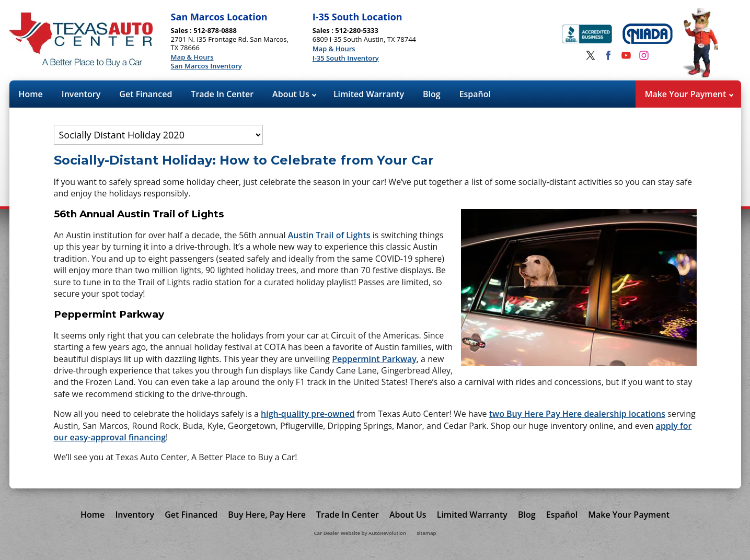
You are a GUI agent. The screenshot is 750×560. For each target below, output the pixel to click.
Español (475, 94)
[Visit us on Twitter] (591, 55)
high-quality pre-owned (308, 414)
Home (31, 94)
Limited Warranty (369, 94)
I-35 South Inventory (346, 59)
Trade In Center (222, 94)
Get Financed (146, 94)
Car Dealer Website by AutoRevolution (360, 533)
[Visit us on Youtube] (626, 55)
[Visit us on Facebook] (608, 55)
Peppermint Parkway (374, 359)
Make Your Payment (689, 94)
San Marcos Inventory (206, 66)
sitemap (426, 533)
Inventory (81, 94)
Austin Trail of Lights (329, 235)
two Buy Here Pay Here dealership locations (577, 414)
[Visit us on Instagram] (644, 55)
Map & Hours (192, 57)
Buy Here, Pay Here (267, 515)
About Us (294, 94)
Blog (432, 94)
